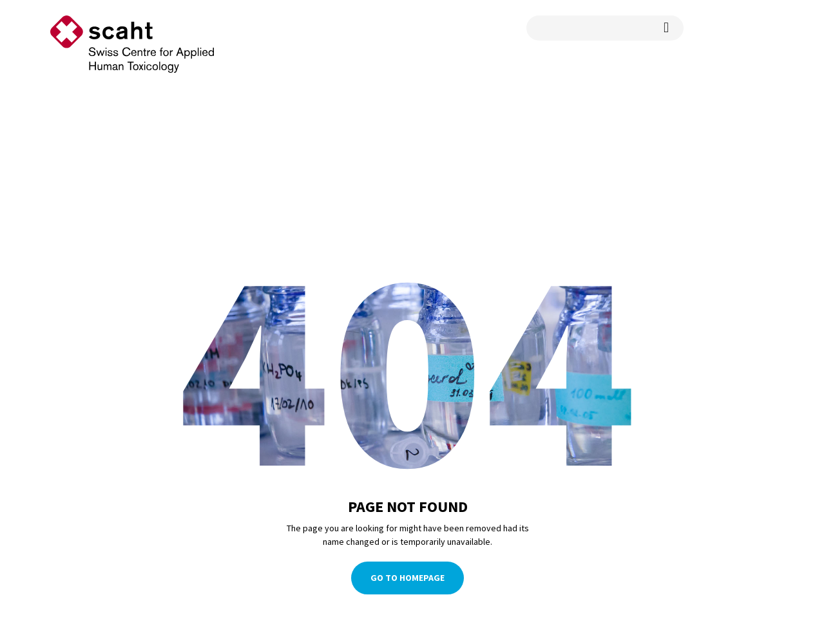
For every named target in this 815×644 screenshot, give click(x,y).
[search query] (605, 28)
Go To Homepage (408, 578)
